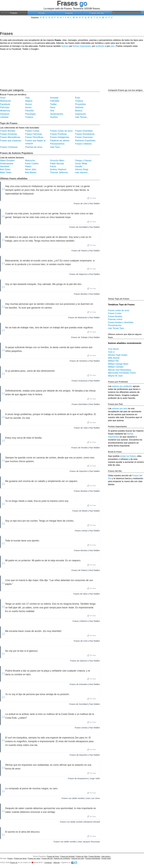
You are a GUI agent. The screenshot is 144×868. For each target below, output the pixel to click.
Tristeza (79, 101)
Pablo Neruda (57, 164)
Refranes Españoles (85, 141)
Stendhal (4, 166)
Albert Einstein (7, 160)
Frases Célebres (83, 144)
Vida (27, 98)
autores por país (120, 408)
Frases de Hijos (80, 594)
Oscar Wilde (81, 164)
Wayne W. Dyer (115, 376)
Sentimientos (57, 114)
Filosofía (29, 111)
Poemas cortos (115, 319)
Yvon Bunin (113, 349)
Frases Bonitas (8, 131)
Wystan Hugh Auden (118, 355)
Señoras (79, 107)
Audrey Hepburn (58, 169)
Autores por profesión (62, 858)
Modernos (5, 111)
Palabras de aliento (60, 141)
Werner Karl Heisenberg (119, 370)
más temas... (106, 856)
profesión (100, 46)
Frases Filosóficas (34, 137)
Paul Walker (94, 203)
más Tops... (56, 147)
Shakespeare (7, 164)
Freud (53, 166)
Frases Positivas (58, 134)
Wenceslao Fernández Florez (122, 373)
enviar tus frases (128, 456)
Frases (14, 13)
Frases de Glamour (79, 661)
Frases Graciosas (84, 137)
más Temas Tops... (117, 328)
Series (28, 107)
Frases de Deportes (79, 471)
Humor (29, 104)
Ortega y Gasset (83, 160)
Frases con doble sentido (73, 798)
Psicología (30, 114)
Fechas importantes (93, 858)
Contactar (48, 863)
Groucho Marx (57, 160)
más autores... (82, 172)
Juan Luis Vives (93, 798)
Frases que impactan (11, 141)
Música (79, 111)
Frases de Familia (79, 448)
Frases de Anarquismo (78, 778)
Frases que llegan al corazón (35, 142)
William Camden (116, 367)
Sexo (53, 107)
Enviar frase (106, 858)
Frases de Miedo (80, 511)
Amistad (54, 98)
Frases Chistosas (9, 147)
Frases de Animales (78, 684)
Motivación (6, 101)
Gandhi (79, 166)
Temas (41, 13)
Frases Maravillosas (10, 137)
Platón (28, 166)
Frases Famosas (34, 134)
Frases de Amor (53, 856)
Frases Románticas (85, 134)
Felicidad (55, 101)
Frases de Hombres (79, 361)
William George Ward (118, 364)
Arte (52, 111)
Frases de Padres (79, 251)
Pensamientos (57, 144)
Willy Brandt (114, 358)
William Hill (113, 361)
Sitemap (57, 863)
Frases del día (97, 13)
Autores (69, 13)
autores (65, 46)
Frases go (14, 863)
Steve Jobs (31, 169)
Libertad (4, 117)
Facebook (5, 104)
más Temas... (82, 117)
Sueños (54, 117)
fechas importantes (82, 46)
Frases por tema (20, 858)
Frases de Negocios (78, 274)
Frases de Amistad (67, 856)
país (113, 46)
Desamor (5, 114)
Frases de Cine (81, 203)
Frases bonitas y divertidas (121, 322)
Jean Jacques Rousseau (89, 842)
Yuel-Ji (111, 352)
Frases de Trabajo (79, 337)
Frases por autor (34, 858)
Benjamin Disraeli (92, 822)
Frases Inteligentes (60, 137)
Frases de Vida (81, 428)
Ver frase (92, 198)
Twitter (53, 104)
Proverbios (81, 104)
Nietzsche (30, 160)
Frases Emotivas (9, 134)
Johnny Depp (82, 169)
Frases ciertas (81, 531)
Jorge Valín (95, 778)
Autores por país (78, 858)
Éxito (78, 98)
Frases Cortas (32, 131)
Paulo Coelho (32, 164)
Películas (5, 107)
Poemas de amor (34, 147)
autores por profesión (122, 386)
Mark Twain (6, 172)
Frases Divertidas (84, 131)
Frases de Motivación (78, 317)
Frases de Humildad (78, 227)
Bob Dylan (5, 169)
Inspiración (81, 114)
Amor (3, 98)
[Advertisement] (72, 25)
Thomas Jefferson (59, 172)
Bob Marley (31, 172)
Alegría (29, 101)
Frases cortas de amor (61, 131)
